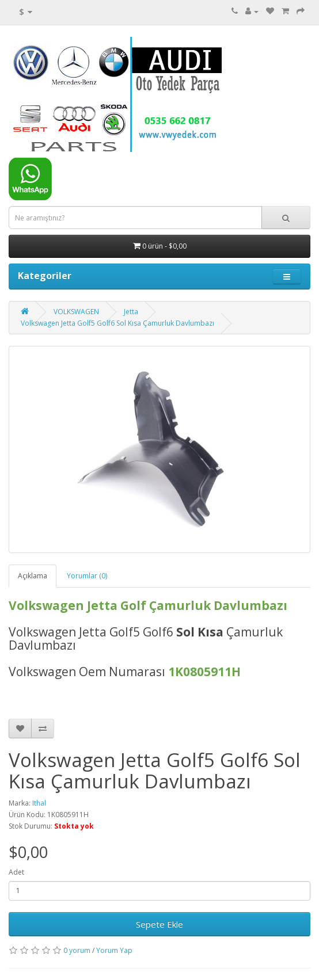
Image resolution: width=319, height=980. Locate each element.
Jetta (131, 312)
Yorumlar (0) (87, 576)
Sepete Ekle (159, 924)
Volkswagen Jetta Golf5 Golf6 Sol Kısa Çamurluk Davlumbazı (117, 323)
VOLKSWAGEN (76, 312)
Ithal (39, 803)
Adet (16, 872)
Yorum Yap (114, 950)
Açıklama (33, 576)
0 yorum (77, 950)
